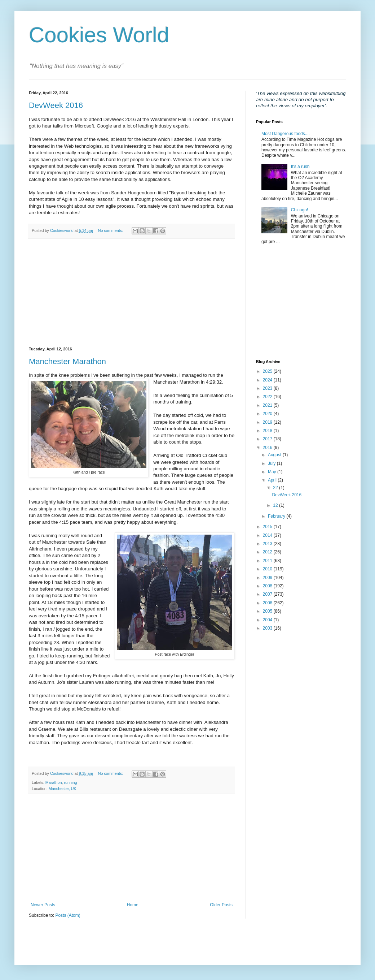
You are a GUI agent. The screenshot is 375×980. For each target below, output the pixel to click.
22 (276, 488)
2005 (268, 611)
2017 (268, 439)
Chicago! (299, 210)
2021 (268, 405)
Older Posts (221, 905)
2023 (268, 388)
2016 (268, 448)
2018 (268, 431)
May (273, 472)
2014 (268, 535)
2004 (268, 620)
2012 (268, 552)
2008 (268, 586)
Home (133, 905)
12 (276, 505)
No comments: (111, 230)
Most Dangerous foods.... (286, 134)
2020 (268, 414)
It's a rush (300, 167)
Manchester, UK (63, 789)
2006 (268, 603)
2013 (268, 544)
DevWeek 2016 (56, 105)
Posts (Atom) (68, 915)
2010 (268, 569)
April (273, 480)
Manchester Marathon (67, 361)
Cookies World (99, 35)
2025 (268, 371)
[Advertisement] (132, 293)
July (272, 463)
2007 (268, 594)
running (70, 782)
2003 (268, 628)
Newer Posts (43, 905)
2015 (268, 527)
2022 (268, 397)
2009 (268, 578)
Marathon (54, 782)
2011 (268, 561)
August (275, 455)
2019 (268, 422)
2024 (268, 380)
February (277, 516)
